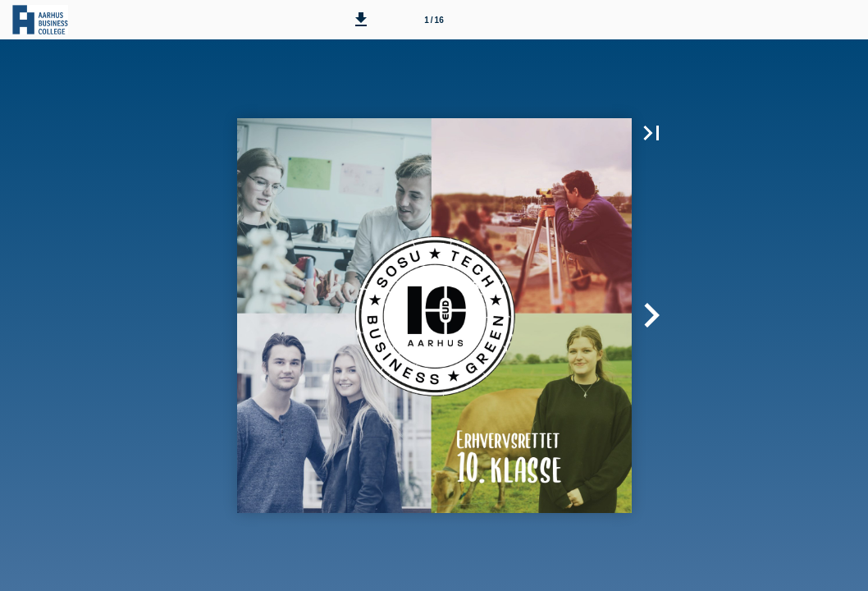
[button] (361, 20)
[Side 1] (434, 20)
